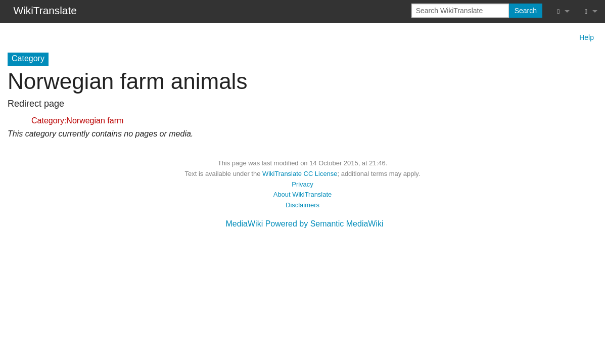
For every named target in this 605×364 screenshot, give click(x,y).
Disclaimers (302, 205)
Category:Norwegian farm (77, 121)
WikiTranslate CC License (300, 174)
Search (526, 11)
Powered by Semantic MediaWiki (324, 224)
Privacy (302, 184)
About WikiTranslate (302, 194)
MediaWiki (244, 224)
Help (587, 37)
